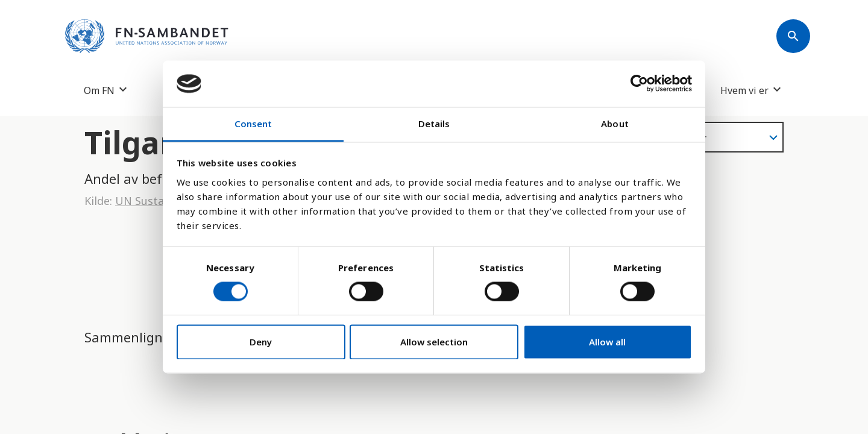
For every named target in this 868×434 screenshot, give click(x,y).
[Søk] (793, 36)
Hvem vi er (744, 90)
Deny (261, 342)
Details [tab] (434, 124)
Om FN (99, 90)
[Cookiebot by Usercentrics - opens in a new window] (639, 84)
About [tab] (615, 124)
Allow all (607, 342)
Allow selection (434, 342)
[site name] (147, 36)
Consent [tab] (253, 124)
